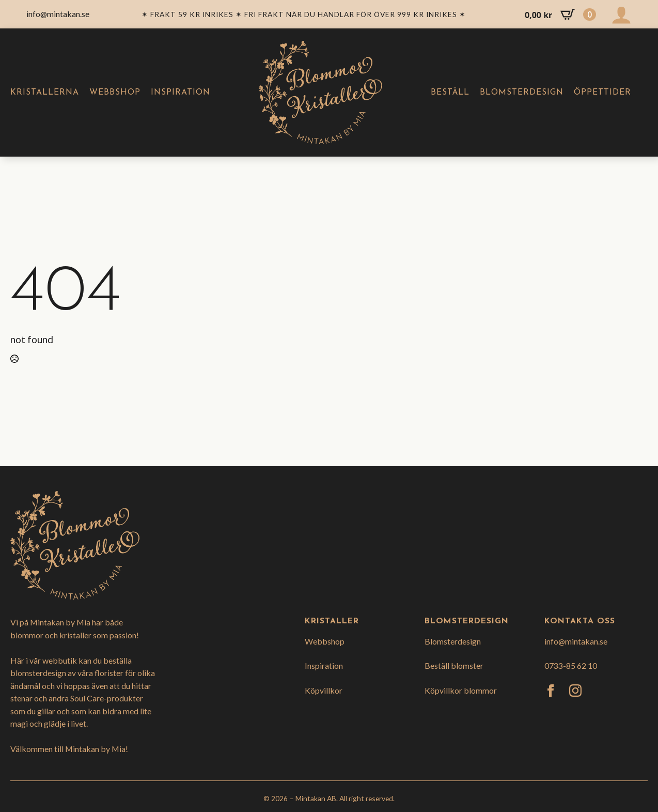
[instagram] (575, 691)
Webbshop (115, 93)
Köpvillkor (324, 690)
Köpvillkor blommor (461, 690)
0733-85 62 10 (571, 665)
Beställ (450, 93)
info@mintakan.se (576, 641)
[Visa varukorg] (560, 14)
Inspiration (181, 93)
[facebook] (551, 691)
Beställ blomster (454, 665)
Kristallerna (45, 93)
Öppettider (602, 93)
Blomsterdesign (522, 93)
